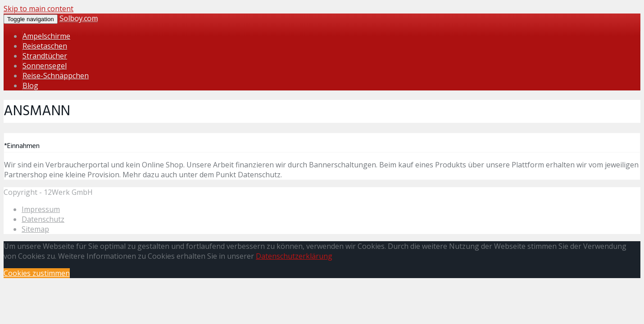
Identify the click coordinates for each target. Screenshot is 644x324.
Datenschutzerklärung (294, 256)
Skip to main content (39, 9)
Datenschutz (43, 219)
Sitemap (35, 229)
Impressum (41, 209)
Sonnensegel (45, 66)
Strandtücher (45, 56)
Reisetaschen (45, 46)
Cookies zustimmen (37, 273)
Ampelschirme (46, 36)
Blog (30, 85)
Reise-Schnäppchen (56, 76)
